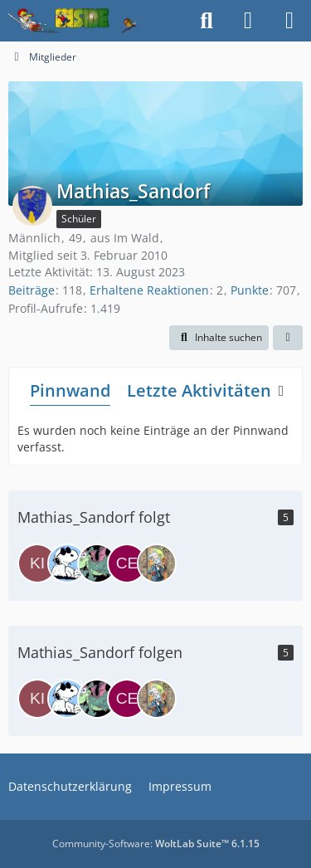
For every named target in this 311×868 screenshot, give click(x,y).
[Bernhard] (157, 563)
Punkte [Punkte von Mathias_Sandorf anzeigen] (250, 290)
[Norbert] (67, 563)
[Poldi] (97, 563)
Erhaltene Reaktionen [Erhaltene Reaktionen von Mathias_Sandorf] (149, 290)
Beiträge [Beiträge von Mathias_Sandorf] (32, 290)
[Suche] (207, 21)
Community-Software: (156, 844)
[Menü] (289, 21)
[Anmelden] (248, 21)
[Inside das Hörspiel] (73, 21)
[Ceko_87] (127, 563)
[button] (219, 338)
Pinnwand (70, 390)
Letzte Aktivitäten (199, 390)
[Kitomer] (37, 563)
